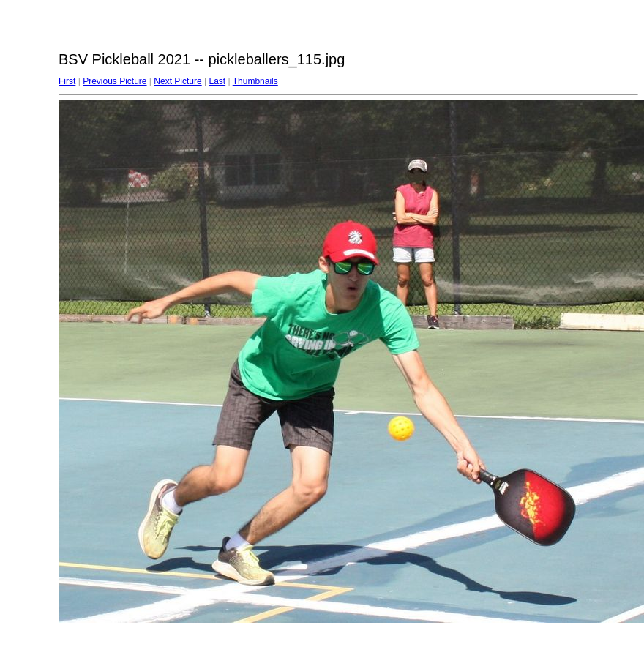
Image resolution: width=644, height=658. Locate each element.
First (67, 81)
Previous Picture (115, 81)
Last (217, 81)
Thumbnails (255, 81)
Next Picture (177, 81)
